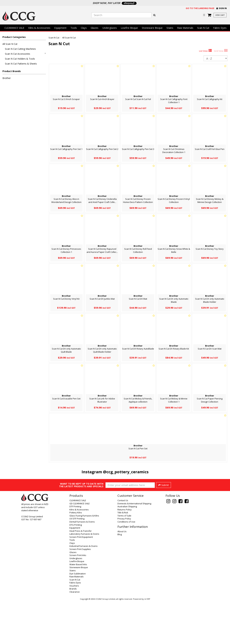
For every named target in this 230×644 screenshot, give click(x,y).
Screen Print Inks (78, 598)
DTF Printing (75, 549)
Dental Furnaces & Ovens (82, 564)
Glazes (95, 28)
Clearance (75, 634)
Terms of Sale (124, 558)
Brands (73, 631)
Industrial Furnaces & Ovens (83, 589)
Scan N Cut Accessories (25, 54)
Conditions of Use (126, 564)
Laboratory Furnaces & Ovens (84, 577)
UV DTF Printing (77, 561)
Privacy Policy (124, 561)
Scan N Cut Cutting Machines (20, 49)
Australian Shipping (127, 549)
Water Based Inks (78, 607)
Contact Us (123, 543)
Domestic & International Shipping (134, 546)
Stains (170, 28)
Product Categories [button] (14, 37)
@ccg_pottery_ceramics (126, 472)
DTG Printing (76, 568)
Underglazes (110, 28)
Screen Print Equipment (81, 580)
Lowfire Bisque (129, 28)
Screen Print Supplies (80, 592)
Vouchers (74, 628)
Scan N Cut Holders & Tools (20, 59)
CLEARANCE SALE (14, 28)
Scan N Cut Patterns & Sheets (21, 64)
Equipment (60, 28)
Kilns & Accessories (39, 28)
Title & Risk (123, 555)
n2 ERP (147, 642)
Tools (74, 28)
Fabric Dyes (220, 28)
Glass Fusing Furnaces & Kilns (84, 558)
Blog (120, 577)
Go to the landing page (200, 8)
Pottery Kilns (76, 555)
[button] (222, 8)
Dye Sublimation (78, 616)
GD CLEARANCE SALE (80, 546)
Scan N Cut (203, 28)
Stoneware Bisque (152, 28)
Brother (7, 78)
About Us (122, 574)
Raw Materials (185, 28)
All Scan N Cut (10, 44)
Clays (84, 28)
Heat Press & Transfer (81, 574)
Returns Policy (125, 552)
